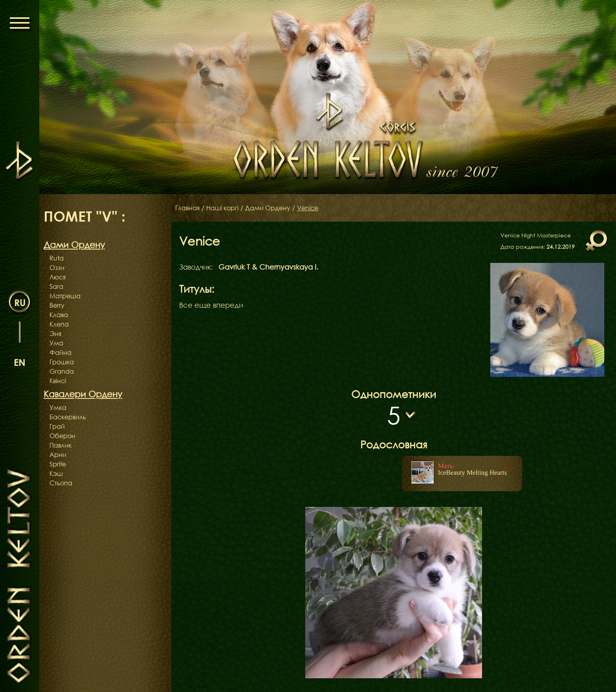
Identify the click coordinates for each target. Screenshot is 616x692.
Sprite (58, 464)
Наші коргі (222, 208)
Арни (58, 455)
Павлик (60, 445)
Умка (58, 407)
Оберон (62, 436)
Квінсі (58, 381)
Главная (187, 208)
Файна (60, 352)
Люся (58, 277)
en (20, 362)
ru (20, 302)
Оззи (57, 268)
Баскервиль (68, 417)
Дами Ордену (268, 208)
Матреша (65, 296)
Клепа (59, 324)
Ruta (57, 258)
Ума (56, 343)
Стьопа (61, 483)
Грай (57, 426)
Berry (57, 305)
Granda (62, 371)
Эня (55, 334)
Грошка (62, 362)
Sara (56, 286)
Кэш (56, 474)
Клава (59, 315)
